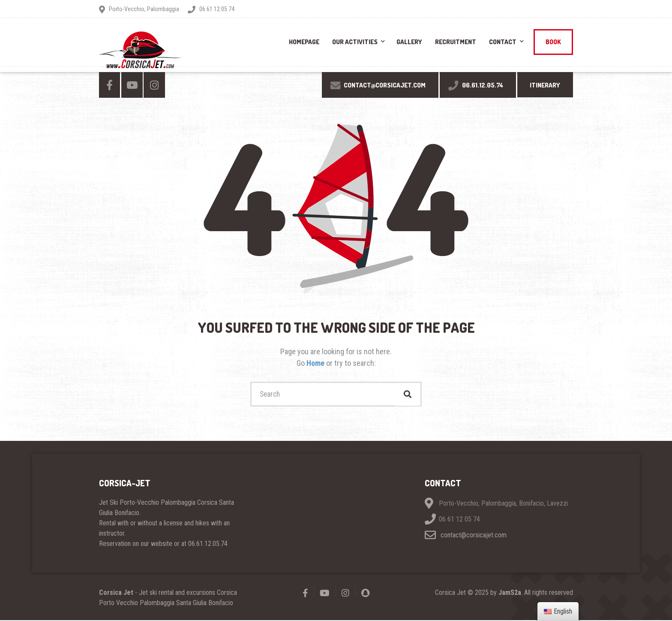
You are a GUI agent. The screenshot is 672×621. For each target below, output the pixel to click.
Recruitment (456, 42)
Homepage (304, 42)
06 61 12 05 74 (459, 520)
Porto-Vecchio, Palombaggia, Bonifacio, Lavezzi (503, 504)
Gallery (409, 42)
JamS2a (510, 593)
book (553, 42)
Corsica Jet (116, 593)
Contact (503, 42)
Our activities (355, 42)
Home (316, 363)
